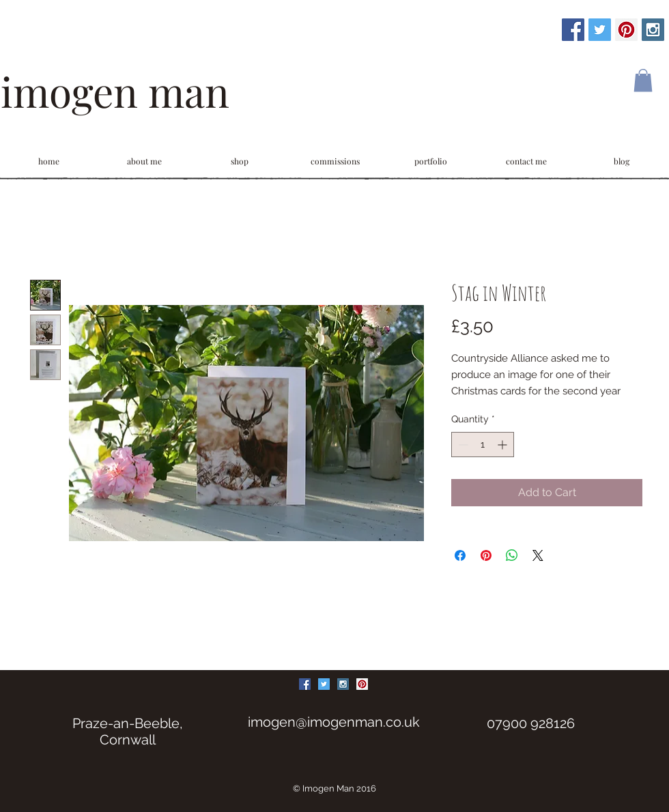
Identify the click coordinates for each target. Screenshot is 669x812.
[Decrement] (462, 445)
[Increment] (503, 445)
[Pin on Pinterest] (486, 555)
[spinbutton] (483, 445)
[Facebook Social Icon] (573, 30)
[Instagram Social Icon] (653, 30)
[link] (643, 80)
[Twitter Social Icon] (600, 30)
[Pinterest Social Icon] (626, 30)
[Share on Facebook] (460, 555)
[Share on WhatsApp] (512, 555)
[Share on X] (538, 555)
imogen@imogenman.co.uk (334, 722)
